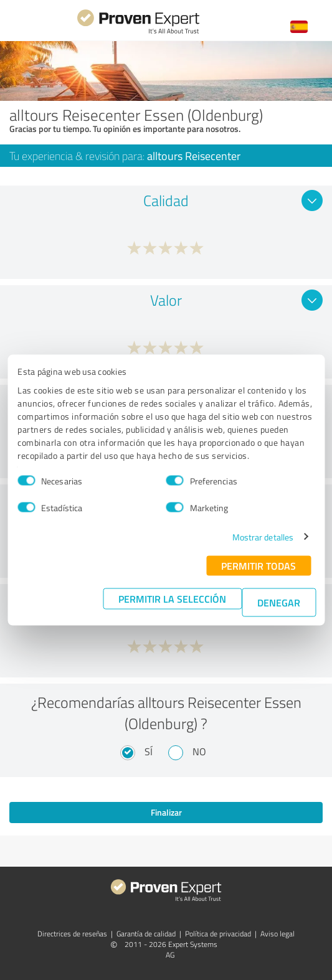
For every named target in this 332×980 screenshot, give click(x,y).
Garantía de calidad (146, 934)
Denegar (279, 602)
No (199, 751)
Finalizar (166, 812)
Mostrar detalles (263, 536)
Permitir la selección (172, 598)
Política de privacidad (218, 934)
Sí (149, 751)
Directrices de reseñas (72, 934)
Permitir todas (258, 565)
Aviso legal (277, 934)
